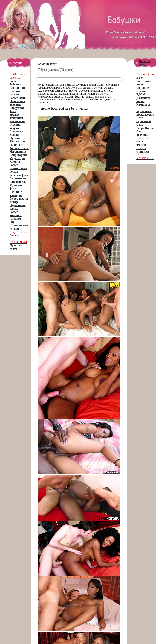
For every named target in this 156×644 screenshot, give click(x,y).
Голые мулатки (47, 64)
